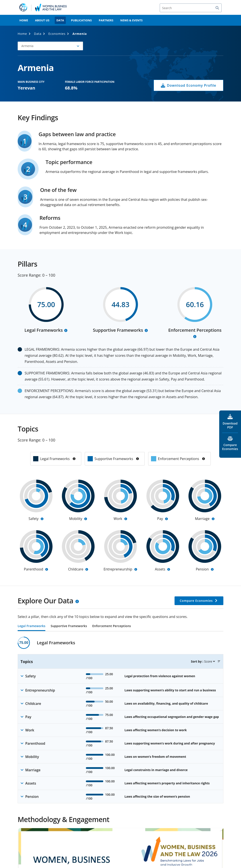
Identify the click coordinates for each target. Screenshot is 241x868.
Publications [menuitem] (81, 20)
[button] (219, 661)
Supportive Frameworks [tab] (69, 626)
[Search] (191, 8)
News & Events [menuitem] (131, 20)
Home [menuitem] (24, 20)
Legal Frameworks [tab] (31, 626)
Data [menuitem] (60, 20)
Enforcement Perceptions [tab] (111, 626)
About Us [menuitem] (42, 20)
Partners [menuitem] (106, 20)
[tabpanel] (120, 720)
